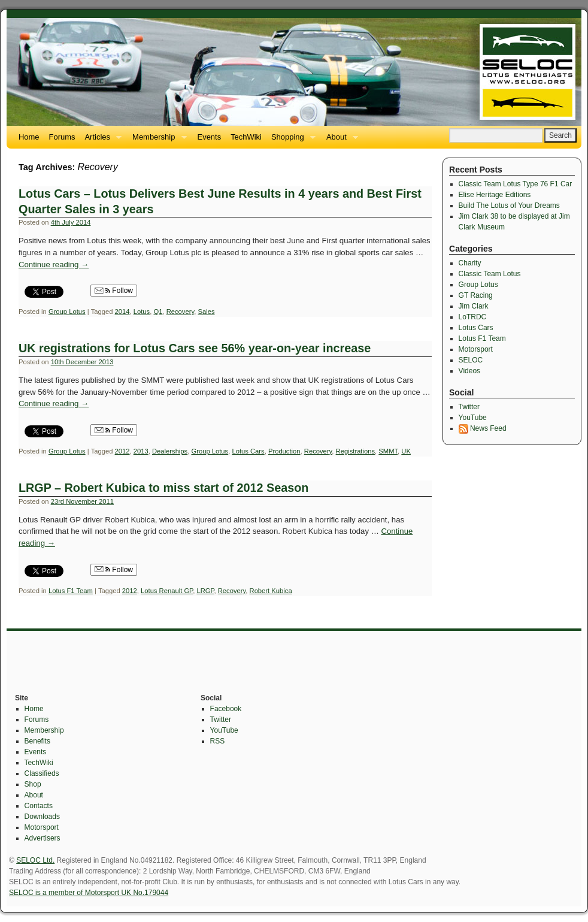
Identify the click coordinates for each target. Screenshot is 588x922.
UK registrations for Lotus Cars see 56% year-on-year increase (195, 348)
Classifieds (42, 773)
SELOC (471, 360)
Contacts (39, 806)
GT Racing (476, 295)
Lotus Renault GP (167, 591)
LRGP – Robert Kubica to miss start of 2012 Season (163, 488)
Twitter (469, 407)
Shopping (291, 140)
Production (284, 451)
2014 (122, 312)
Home (29, 137)
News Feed (483, 428)
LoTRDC (473, 317)
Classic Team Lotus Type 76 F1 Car (516, 184)
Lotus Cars (248, 451)
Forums (62, 137)
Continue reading (54, 264)
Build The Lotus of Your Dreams (509, 205)
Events (210, 137)
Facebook (226, 709)
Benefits (37, 741)
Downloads (42, 817)
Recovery (181, 312)
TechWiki (246, 137)
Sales (206, 312)
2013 (141, 451)
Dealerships (170, 451)
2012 (122, 451)
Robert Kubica (271, 591)
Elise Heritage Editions (495, 195)
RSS (218, 741)
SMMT (388, 451)
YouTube (473, 418)
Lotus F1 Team (71, 591)
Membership (157, 140)
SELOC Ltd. (35, 860)
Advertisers (43, 838)
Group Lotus (67, 312)
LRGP (205, 591)
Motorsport (476, 349)
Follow (114, 291)
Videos (469, 371)
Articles (101, 140)
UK (406, 451)
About (340, 140)
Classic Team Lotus (490, 274)
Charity (470, 263)
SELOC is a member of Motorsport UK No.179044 (89, 893)
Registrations (355, 451)
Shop (33, 784)
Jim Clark (474, 306)
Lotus (142, 312)
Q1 (158, 312)
